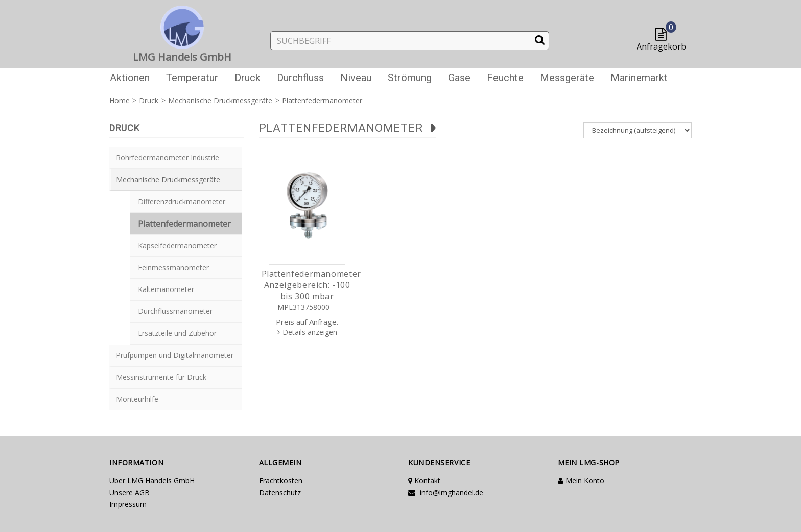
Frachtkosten (281, 481)
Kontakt (424, 481)
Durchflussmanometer (175, 311)
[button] (663, 35)
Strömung (410, 78)
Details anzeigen (310, 332)
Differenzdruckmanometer (182, 201)
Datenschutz (280, 492)
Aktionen (130, 78)
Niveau (356, 78)
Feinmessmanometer (173, 267)
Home (120, 100)
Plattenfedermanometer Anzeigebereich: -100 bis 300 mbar (311, 285)
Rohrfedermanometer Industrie (168, 158)
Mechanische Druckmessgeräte (168, 179)
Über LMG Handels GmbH (152, 481)
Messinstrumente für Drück (161, 377)
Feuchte (505, 78)
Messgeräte (567, 78)
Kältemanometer (166, 289)
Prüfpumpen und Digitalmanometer (175, 355)
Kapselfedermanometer (177, 245)
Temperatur (192, 78)
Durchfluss (300, 78)
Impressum (128, 504)
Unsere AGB (129, 492)
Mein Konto (581, 481)
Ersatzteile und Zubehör (177, 333)
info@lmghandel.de (446, 492)
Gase (459, 78)
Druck (248, 78)
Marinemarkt (639, 78)
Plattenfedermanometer (184, 224)
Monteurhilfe (137, 399)
